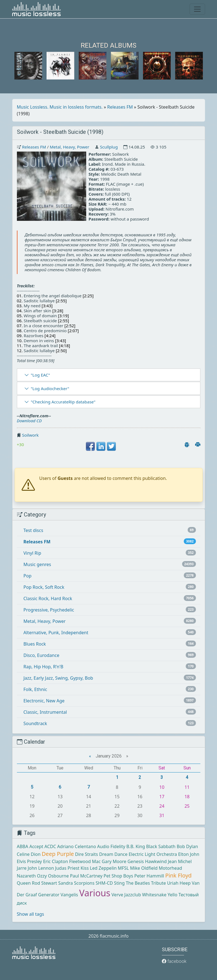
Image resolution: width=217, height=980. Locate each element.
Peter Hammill (149, 876)
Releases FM (120, 107)
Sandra (66, 883)
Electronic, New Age (44, 701)
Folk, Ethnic (35, 689)
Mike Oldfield (144, 868)
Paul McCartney (86, 876)
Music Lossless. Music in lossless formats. (60, 107)
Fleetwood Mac (85, 861)
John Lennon (41, 868)
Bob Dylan (187, 846)
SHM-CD (104, 883)
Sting (119, 883)
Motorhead (170, 868)
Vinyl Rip (32, 553)
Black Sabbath (161, 846)
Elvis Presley (30, 861)
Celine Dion (29, 854)
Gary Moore (114, 861)
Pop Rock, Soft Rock (44, 587)
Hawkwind (156, 861)
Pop (28, 576)
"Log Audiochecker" (50, 388)
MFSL (123, 868)
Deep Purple (58, 854)
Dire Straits (87, 854)
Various (95, 893)
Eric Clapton (55, 861)
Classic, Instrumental (45, 712)
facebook (174, 961)
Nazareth (26, 876)
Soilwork (30, 435)
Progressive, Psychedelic (49, 610)
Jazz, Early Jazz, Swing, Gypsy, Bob (58, 678)
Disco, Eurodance (41, 655)
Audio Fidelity (111, 846)
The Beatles (138, 883)
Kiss (85, 868)
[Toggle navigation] (197, 9)
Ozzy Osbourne (53, 876)
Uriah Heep (179, 883)
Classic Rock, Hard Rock (48, 598)
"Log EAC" (40, 375)
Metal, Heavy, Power (69, 147)
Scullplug (109, 147)
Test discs (33, 530)
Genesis (136, 861)
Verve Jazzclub (126, 895)
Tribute (158, 883)
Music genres (37, 564)
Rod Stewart (44, 883)
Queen (24, 883)
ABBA (23, 846)
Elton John (189, 854)
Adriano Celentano (76, 846)
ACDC (50, 846)
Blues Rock (35, 644)
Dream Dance (113, 854)
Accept (36, 846)
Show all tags (30, 914)
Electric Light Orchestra (153, 854)
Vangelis (69, 895)
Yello (173, 895)
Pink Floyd (178, 875)
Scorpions (84, 883)
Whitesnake (154, 895)
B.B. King (136, 846)
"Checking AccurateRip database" (63, 402)
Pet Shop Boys (118, 876)
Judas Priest (67, 868)
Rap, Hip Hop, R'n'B (44, 667)
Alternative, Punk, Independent (56, 633)
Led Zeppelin (103, 868)
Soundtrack (35, 723)
